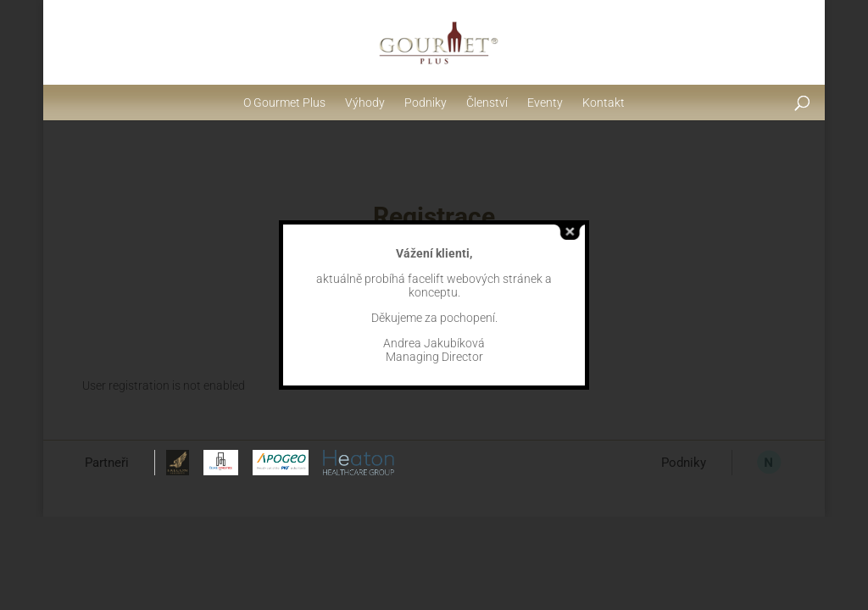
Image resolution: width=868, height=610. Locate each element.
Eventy (545, 103)
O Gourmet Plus (284, 103)
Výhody (365, 103)
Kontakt (604, 103)
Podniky (426, 103)
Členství (487, 103)
